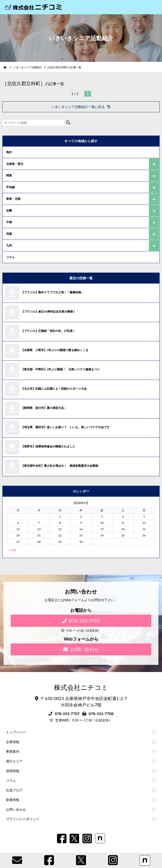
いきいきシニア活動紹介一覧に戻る (81, 107)
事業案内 (13, 751)
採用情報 (13, 771)
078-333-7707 (81, 621)
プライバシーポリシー (23, 819)
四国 (9, 234)
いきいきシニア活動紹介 (28, 67)
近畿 (9, 210)
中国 (9, 222)
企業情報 (13, 742)
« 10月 (12, 550)
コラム (10, 257)
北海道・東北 (15, 164)
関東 (9, 175)
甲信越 (10, 187)
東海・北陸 (13, 199)
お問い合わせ (81, 649)
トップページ (16, 732)
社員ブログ (14, 790)
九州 (9, 245)
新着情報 (13, 800)
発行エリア (14, 761)
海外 (9, 152)
